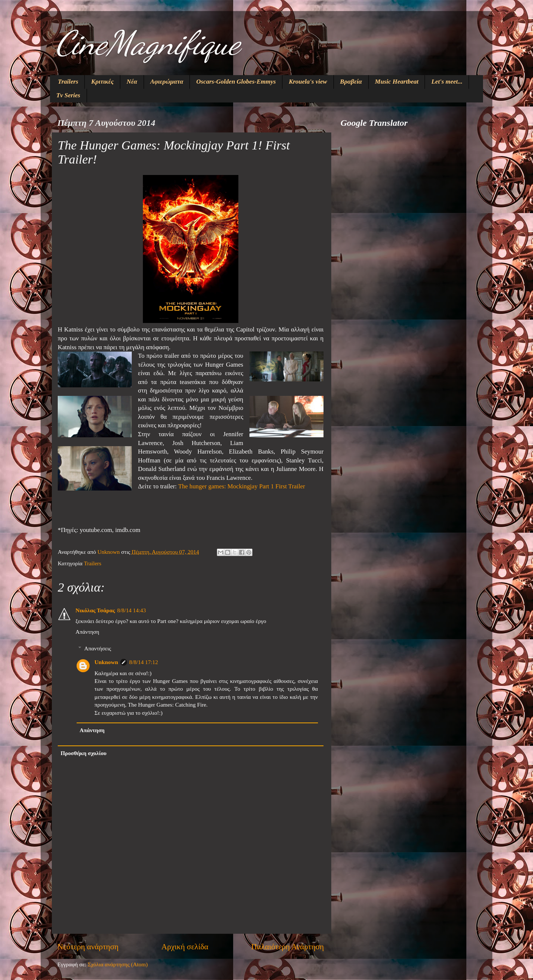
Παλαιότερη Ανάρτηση (288, 947)
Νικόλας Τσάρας (95, 610)
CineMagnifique (148, 43)
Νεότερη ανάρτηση (88, 947)
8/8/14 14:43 (131, 610)
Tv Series (68, 95)
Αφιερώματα (167, 82)
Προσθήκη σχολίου (84, 753)
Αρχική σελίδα (185, 947)
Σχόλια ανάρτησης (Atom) (118, 964)
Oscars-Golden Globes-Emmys (236, 82)
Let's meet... (447, 82)
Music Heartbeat (397, 82)
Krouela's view (308, 82)
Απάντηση (87, 632)
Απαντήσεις (98, 648)
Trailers (68, 82)
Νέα (132, 82)
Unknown (106, 662)
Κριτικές (102, 82)
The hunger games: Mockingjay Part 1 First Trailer (242, 486)
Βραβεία (351, 82)
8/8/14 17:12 (144, 662)
